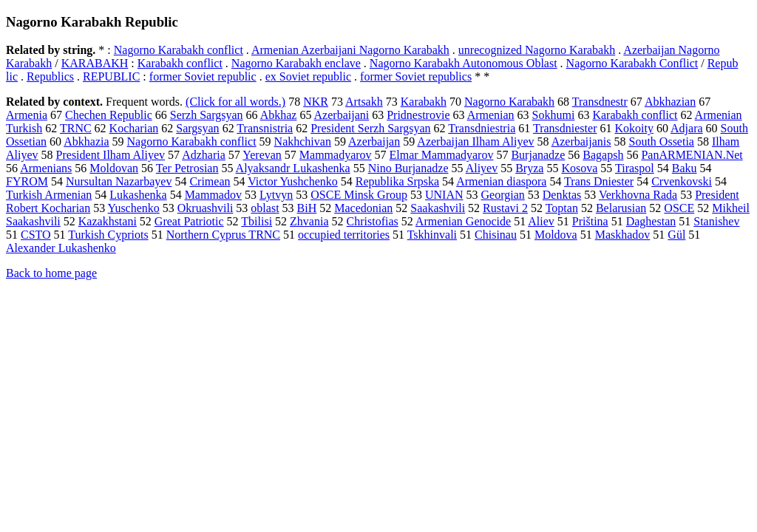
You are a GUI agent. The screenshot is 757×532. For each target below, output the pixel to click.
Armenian (491, 115)
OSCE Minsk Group (359, 195)
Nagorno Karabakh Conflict (632, 63)
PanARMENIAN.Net (692, 155)
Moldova (556, 235)
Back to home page (51, 273)
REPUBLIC (111, 76)
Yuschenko (134, 208)
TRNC (76, 128)
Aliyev (482, 168)
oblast (265, 208)
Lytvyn (276, 195)
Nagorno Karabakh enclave (296, 63)
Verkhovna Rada (638, 195)
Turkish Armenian (49, 195)
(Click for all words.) (235, 102)
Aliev (541, 221)
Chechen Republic (109, 115)
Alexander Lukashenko (61, 248)
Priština (590, 221)
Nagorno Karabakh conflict (179, 50)
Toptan (562, 208)
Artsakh (364, 102)
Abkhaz (279, 115)
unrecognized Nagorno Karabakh (537, 50)
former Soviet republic (203, 76)
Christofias (373, 221)
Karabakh (424, 102)
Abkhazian (670, 102)
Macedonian (363, 208)
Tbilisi (257, 221)
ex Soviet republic (308, 76)
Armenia (27, 115)
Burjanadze (538, 155)
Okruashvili (206, 208)
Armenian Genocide (463, 221)
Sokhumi (554, 115)
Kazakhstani (108, 221)
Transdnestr (600, 102)
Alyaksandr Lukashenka (293, 168)
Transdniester (565, 128)
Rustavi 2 (505, 208)
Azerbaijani (342, 115)
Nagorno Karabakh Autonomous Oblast (464, 63)
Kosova (579, 168)
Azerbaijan (374, 141)
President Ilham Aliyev (111, 155)
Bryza (529, 168)
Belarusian (621, 208)
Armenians (46, 168)
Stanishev (716, 221)
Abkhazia (86, 141)
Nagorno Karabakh (509, 102)
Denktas (562, 195)
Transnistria (265, 128)
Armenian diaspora (501, 181)
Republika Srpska (397, 181)
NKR (316, 102)
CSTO (36, 235)
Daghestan (651, 221)
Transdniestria (482, 128)
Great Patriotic (189, 221)
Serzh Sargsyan (207, 115)
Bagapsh (603, 155)
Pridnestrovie (418, 115)
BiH (307, 208)
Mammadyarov (336, 155)
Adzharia (204, 155)
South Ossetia (662, 141)
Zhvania (309, 221)
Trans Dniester (599, 181)
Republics (50, 76)
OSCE (679, 208)
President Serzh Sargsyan (370, 128)
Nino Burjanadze (408, 168)
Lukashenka (138, 195)
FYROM (27, 181)
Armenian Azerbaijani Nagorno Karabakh (350, 50)
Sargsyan (197, 128)
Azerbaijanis (581, 141)
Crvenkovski (682, 181)
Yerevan (262, 155)
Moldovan (114, 168)
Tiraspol (635, 168)
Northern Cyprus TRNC (223, 235)
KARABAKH (95, 63)
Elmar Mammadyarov (442, 155)
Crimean (210, 181)
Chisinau (496, 235)
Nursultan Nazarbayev (119, 181)
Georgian (503, 195)
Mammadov (213, 195)
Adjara (687, 128)
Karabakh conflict (180, 63)
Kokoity (634, 128)
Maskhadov (623, 235)
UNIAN (444, 195)
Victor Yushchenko (293, 181)
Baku (685, 168)
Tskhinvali (432, 235)
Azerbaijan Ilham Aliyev (475, 141)
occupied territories (344, 235)
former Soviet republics (416, 76)
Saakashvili (438, 208)
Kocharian (134, 128)
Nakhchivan (303, 141)
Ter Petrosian (187, 168)
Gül (676, 235)
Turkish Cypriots (108, 235)
